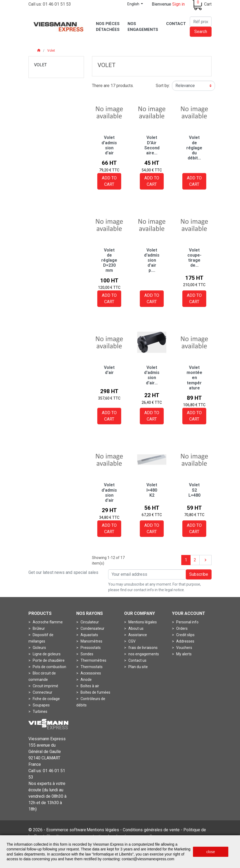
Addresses (185, 641)
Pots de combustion (49, 667)
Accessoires (90, 673)
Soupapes (41, 705)
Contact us (137, 660)
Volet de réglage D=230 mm (109, 260)
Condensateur (92, 628)
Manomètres (91, 641)
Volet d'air (109, 370)
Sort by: (163, 86)
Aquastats (89, 635)
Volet (40, 65)
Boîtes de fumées (95, 692)
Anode (86, 680)
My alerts (184, 654)
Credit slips (185, 635)
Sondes (87, 654)
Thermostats (91, 667)
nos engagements (143, 654)
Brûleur (38, 628)
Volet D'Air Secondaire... (152, 145)
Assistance (137, 635)
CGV (132, 641)
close (211, 852)
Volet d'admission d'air (109, 145)
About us (136, 628)
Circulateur (89, 622)
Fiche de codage (46, 699)
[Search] (201, 22)
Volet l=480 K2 (152, 490)
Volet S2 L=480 (194, 490)
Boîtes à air (89, 686)
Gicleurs (39, 648)
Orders (182, 628)
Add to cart (109, 181)
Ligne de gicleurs (46, 654)
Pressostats (90, 648)
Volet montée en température (194, 378)
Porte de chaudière (48, 660)
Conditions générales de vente (151, 830)
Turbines (40, 711)
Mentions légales (142, 622)
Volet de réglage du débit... (194, 148)
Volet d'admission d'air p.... (152, 260)
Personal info (187, 622)
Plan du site (138, 667)
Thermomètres (93, 660)
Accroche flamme (47, 622)
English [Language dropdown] (134, 4)
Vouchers (184, 648)
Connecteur (42, 692)
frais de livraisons (143, 648)
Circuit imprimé (45, 686)
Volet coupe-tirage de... (194, 258)
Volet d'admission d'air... (152, 375)
